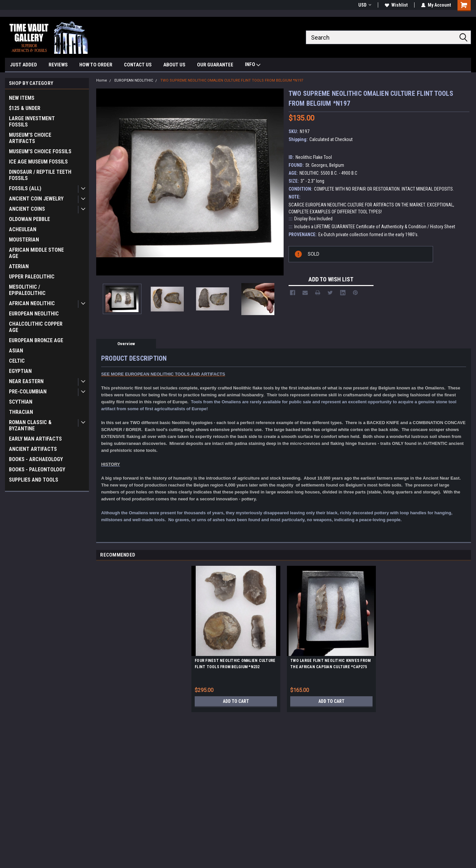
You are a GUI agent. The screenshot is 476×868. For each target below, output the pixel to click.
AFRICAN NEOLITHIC (32, 303)
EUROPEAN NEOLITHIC (34, 314)
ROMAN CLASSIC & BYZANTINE (30, 425)
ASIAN (16, 351)
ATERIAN (19, 266)
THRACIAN (21, 412)
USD (365, 5)
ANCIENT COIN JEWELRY (36, 199)
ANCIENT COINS (27, 209)
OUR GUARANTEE (215, 65)
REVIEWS (58, 65)
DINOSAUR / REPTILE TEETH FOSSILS (40, 175)
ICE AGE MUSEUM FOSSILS (38, 162)
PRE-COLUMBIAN (28, 392)
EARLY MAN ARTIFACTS (35, 439)
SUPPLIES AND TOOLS (34, 480)
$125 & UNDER (25, 108)
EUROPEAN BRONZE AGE (36, 340)
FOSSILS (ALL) (25, 188)
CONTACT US (138, 65)
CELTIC (17, 361)
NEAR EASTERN (26, 381)
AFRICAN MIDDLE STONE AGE (36, 253)
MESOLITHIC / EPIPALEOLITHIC (27, 290)
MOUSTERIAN (24, 240)
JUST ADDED (23, 65)
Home (102, 80)
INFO (253, 65)
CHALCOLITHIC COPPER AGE (36, 327)
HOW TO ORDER (96, 65)
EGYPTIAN (20, 371)
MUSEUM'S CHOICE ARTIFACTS (30, 138)
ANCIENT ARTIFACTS (33, 449)
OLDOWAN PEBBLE (29, 219)
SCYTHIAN (21, 402)
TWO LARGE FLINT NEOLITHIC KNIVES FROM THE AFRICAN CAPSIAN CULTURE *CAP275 (330, 664)
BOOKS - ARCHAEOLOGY (36, 459)
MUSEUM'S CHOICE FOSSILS (40, 151)
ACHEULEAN (23, 229)
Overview (126, 344)
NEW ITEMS (22, 98)
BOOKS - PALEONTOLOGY (37, 470)
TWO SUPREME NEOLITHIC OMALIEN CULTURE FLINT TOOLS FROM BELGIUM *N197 (232, 80)
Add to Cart (236, 701)
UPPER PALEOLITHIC (32, 277)
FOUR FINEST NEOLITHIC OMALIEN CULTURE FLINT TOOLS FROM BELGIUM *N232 (235, 664)
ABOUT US (174, 65)
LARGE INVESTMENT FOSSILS (32, 122)
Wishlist (396, 5)
